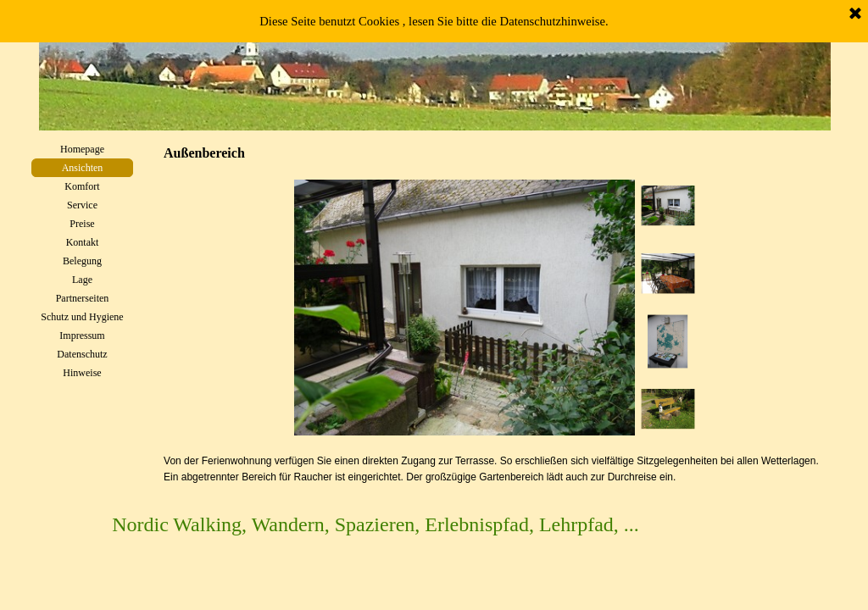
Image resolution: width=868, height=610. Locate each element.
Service (82, 205)
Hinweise (82, 373)
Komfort (82, 186)
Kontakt (83, 242)
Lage (82, 280)
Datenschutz (82, 354)
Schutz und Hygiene (82, 317)
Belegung (82, 261)
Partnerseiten (83, 298)
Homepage (82, 149)
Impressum (82, 335)
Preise (82, 224)
